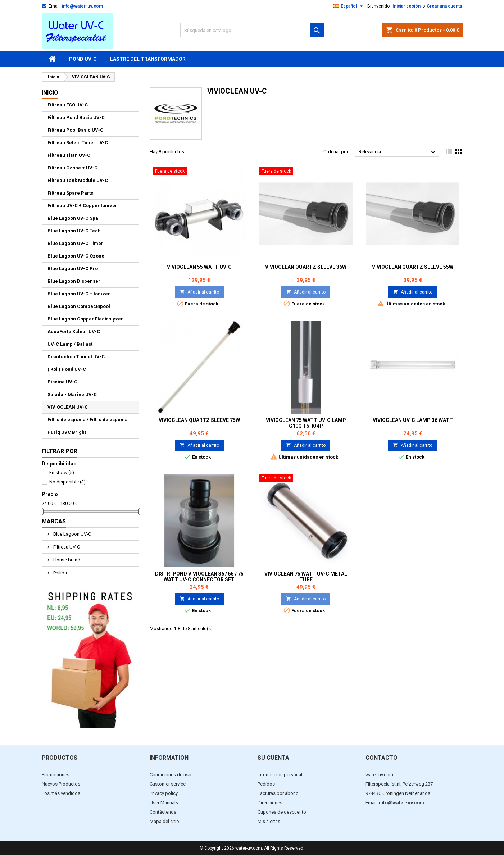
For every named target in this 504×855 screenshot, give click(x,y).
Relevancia (398, 152)
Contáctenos (163, 812)
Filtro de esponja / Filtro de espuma (88, 420)
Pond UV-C (83, 59)
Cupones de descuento (282, 812)
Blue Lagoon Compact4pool (79, 306)
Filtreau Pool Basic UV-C (75, 130)
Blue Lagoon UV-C (72, 534)
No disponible (67, 482)
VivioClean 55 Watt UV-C (199, 267)
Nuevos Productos (61, 784)
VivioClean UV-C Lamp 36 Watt (413, 420)
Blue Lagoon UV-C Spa (73, 218)
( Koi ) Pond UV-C (67, 369)
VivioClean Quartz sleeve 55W (413, 267)
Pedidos (266, 784)
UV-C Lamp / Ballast (70, 344)
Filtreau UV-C (66, 547)
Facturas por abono (278, 793)
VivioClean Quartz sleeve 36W (306, 267)
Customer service (168, 784)
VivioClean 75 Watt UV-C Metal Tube (306, 577)
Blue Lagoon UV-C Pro (73, 269)
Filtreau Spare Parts (70, 193)
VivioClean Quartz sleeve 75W (199, 420)
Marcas (54, 521)
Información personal (280, 775)
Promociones (56, 775)
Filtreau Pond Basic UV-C (76, 117)
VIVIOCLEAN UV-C (68, 407)
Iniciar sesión (407, 6)
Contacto (382, 758)
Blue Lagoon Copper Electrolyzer (85, 319)
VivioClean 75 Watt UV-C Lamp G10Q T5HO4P (306, 423)
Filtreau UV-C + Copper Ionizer (82, 206)
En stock (62, 472)
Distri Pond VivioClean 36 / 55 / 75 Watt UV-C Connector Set (199, 577)
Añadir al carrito (199, 292)
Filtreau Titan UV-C (69, 155)
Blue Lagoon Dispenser (74, 281)
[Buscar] (252, 30)
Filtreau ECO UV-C (68, 105)
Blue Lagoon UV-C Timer (75, 243)
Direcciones (270, 803)
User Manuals (164, 803)
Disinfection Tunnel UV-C (76, 357)
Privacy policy (164, 793)
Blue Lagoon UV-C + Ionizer (79, 294)
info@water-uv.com (82, 6)
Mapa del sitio (164, 821)
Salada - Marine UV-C (72, 394)
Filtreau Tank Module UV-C (78, 180)
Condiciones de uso (171, 775)
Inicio (50, 93)
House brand (66, 560)
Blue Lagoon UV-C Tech (74, 231)
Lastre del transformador (148, 59)
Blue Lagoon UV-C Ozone (76, 256)
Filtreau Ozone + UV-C (72, 168)
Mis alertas (269, 821)
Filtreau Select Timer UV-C (78, 143)
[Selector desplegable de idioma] (349, 6)
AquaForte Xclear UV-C (74, 331)
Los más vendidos (61, 793)
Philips (60, 573)
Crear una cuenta (444, 6)
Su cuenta (273, 758)
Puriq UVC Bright (67, 432)
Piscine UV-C (62, 382)
